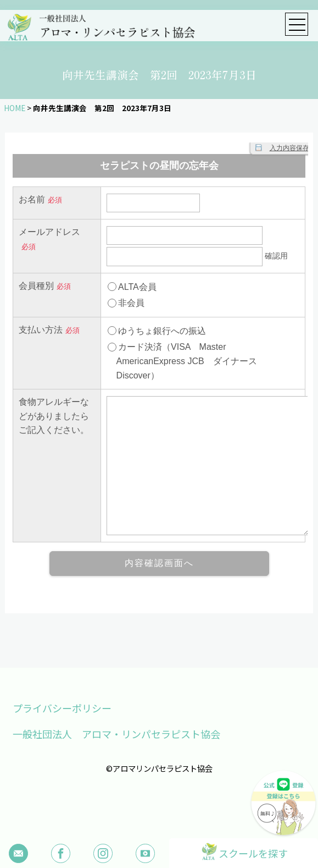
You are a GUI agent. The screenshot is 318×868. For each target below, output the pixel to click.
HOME (15, 108)
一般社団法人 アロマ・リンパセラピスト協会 (116, 734)
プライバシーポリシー (62, 708)
